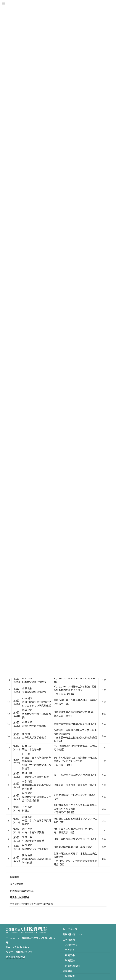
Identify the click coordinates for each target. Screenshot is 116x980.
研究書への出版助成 (20, 897)
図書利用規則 (72, 966)
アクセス (70, 950)
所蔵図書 (70, 955)
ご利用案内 (69, 940)
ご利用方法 (71, 945)
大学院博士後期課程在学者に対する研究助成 (31, 904)
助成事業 (14, 877)
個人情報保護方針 (16, 957)
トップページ (70, 929)
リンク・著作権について (19, 952)
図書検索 (68, 971)
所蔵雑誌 (70, 961)
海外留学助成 (17, 884)
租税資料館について (74, 935)
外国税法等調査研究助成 (22, 891)
